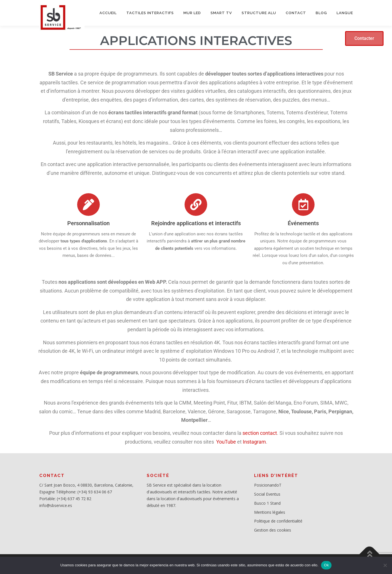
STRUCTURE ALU (259, 13)
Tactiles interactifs (150, 13)
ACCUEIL (108, 13)
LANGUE (345, 13)
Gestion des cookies (273, 530)
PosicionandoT (268, 485)
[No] (385, 565)
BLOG (321, 13)
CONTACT (296, 13)
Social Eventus (267, 494)
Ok (326, 565)
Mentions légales (270, 512)
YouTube (226, 442)
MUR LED (192, 13)
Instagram (254, 442)
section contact (259, 433)
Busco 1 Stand (267, 503)
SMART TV (221, 13)
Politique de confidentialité (278, 521)
